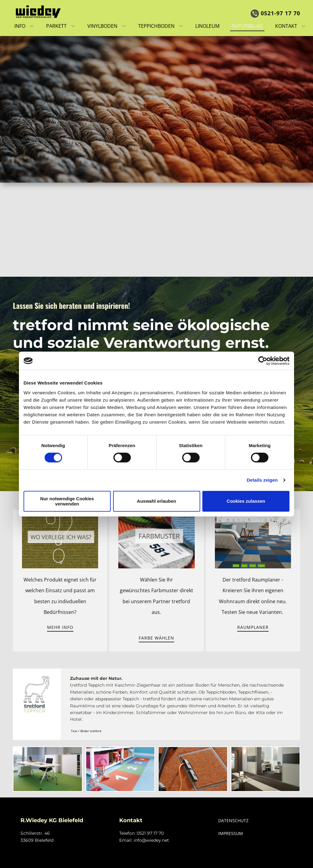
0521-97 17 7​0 (275, 13)
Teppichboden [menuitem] (156, 26)
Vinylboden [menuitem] (102, 26)
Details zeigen (262, 480)
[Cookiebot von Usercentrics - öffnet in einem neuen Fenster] (263, 361)
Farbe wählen (156, 638)
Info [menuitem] (20, 26)
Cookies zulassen (246, 501)
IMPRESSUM (231, 833)
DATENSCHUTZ (233, 821)
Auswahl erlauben (156, 501)
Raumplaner (253, 627)
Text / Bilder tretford (86, 731)
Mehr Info (60, 627)
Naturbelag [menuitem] (247, 26)
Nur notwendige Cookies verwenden (67, 501)
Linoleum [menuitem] (207, 26)
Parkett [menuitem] (56, 26)
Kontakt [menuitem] (286, 26)
